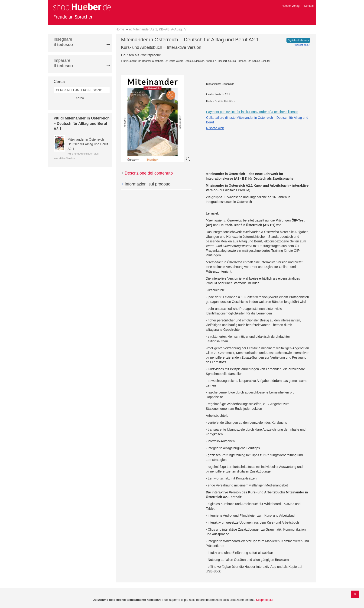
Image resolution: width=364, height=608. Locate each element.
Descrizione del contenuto (147, 173)
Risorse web (215, 128)
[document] (183, 600)
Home (120, 29)
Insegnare (63, 42)
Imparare (63, 63)
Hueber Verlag (291, 6)
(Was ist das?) (302, 45)
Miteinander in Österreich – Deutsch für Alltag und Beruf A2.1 (88, 144)
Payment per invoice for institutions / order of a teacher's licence (252, 112)
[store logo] (82, 11)
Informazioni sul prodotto (146, 184)
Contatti (309, 6)
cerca (80, 98)
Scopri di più (264, 600)
